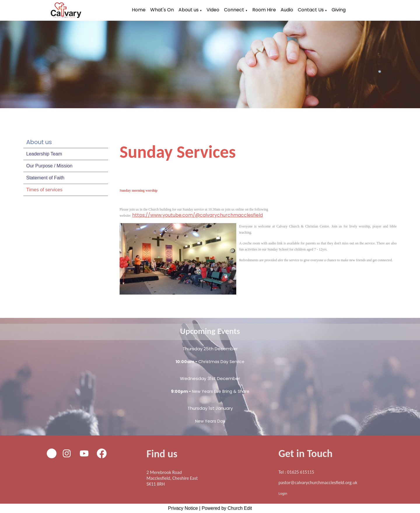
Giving (339, 10)
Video (213, 10)
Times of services (44, 190)
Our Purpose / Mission (49, 166)
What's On (162, 10)
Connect (234, 10)
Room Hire (264, 10)
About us (189, 10)
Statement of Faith (45, 178)
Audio (287, 10)
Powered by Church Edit (227, 508)
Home (139, 10)
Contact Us (311, 10)
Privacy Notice (183, 508)
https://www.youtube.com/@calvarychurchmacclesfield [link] (197, 215)
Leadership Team (44, 154)
